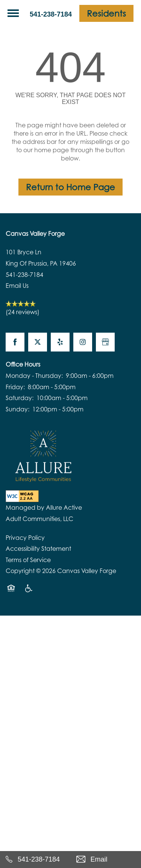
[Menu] (13, 13)
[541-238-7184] (35, 860)
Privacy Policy (25, 538)
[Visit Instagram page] (83, 342)
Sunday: (17, 409)
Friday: (15, 387)
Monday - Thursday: (34, 376)
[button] (106, 13)
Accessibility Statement (38, 549)
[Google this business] (105, 342)
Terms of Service (28, 560)
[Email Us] (106, 860)
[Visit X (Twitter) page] (38, 342)
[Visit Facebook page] (15, 342)
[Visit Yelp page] (60, 342)
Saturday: (20, 398)
